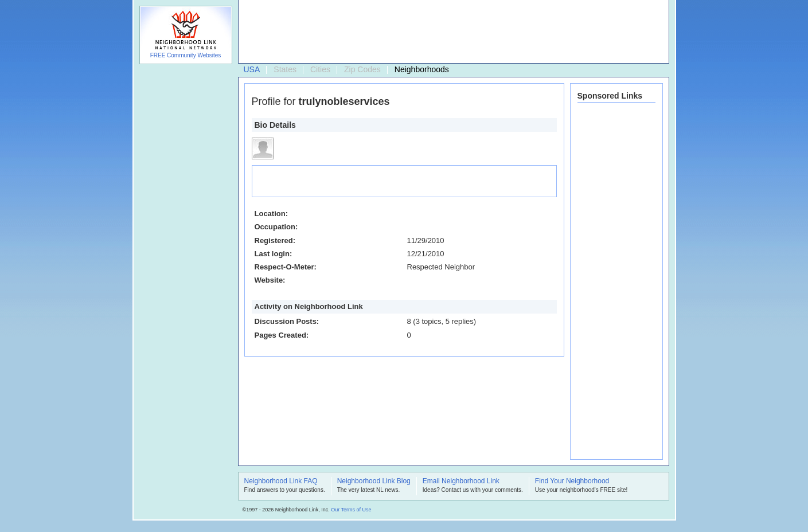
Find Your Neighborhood (572, 482)
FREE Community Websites (186, 55)
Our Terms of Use (351, 510)
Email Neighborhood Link (461, 482)
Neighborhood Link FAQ (281, 482)
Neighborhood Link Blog (374, 482)
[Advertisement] (451, 32)
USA (252, 69)
